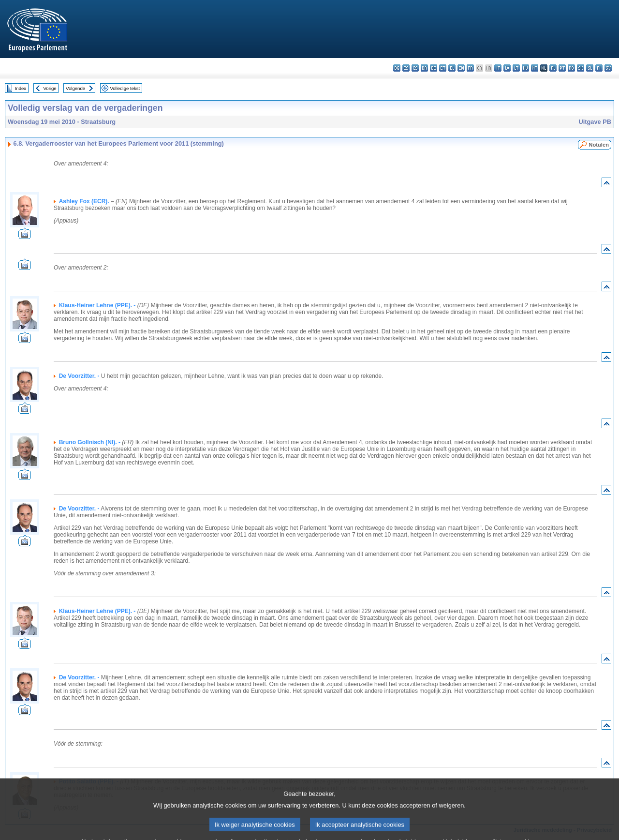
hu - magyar (525, 68)
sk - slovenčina (581, 68)
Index (21, 88)
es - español (406, 68)
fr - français (470, 68)
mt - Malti (535, 68)
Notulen (599, 145)
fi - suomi (599, 68)
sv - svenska (608, 68)
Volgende (75, 88)
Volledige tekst (125, 88)
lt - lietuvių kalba (516, 68)
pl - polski (553, 68)
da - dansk (424, 68)
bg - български (397, 68)
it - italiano (498, 68)
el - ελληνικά (452, 68)
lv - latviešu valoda (507, 68)
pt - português (562, 68)
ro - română (571, 68)
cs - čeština (415, 68)
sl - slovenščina (590, 68)
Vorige (50, 88)
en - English (461, 68)
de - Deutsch (434, 68)
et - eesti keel (443, 68)
